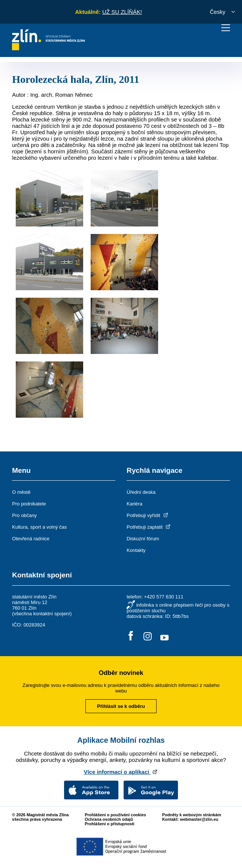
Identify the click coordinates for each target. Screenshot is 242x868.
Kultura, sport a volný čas (39, 527)
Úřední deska (141, 492)
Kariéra (134, 504)
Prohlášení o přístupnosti (110, 824)
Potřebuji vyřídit (148, 515)
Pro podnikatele (29, 504)
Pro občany (24, 515)
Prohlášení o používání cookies (115, 815)
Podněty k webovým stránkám (192, 815)
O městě (21, 492)
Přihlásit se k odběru (121, 706)
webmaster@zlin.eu (199, 819)
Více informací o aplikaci (121, 772)
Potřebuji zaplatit (149, 527)
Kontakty (136, 550)
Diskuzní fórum (143, 539)
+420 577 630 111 (164, 597)
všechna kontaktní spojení (42, 614)
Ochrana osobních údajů (109, 819)
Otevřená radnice (31, 539)
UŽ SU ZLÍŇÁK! (122, 12)
